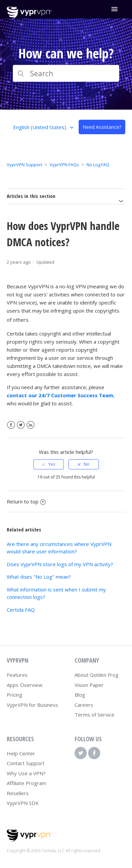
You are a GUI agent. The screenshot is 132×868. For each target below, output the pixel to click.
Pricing (15, 695)
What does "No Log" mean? (39, 577)
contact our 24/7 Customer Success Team (60, 395)
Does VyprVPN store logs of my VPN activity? (60, 564)
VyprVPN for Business (32, 705)
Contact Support (26, 763)
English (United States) (40, 127)
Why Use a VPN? (26, 773)
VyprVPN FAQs (64, 165)
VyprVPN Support (24, 165)
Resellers (18, 793)
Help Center (21, 753)
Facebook (11, 425)
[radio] (49, 464)
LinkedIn (31, 425)
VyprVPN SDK (23, 803)
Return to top (26, 501)
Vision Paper (89, 685)
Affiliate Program (27, 783)
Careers (84, 705)
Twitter (21, 425)
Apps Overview (25, 685)
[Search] (66, 74)
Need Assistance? (102, 127)
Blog (80, 695)
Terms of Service (95, 715)
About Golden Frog (97, 675)
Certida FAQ (21, 610)
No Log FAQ (98, 165)
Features (17, 675)
